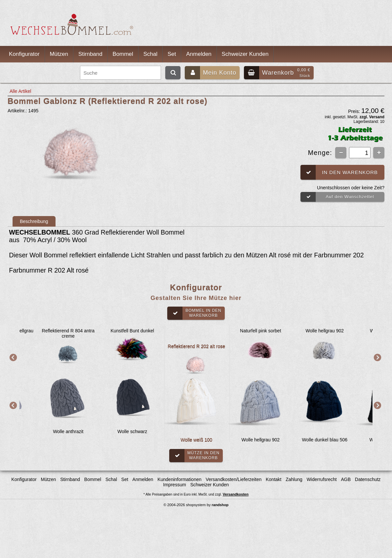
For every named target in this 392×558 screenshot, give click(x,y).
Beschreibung (34, 221)
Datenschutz (368, 479)
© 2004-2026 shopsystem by (196, 505)
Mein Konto (211, 73)
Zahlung (294, 479)
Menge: (321, 153)
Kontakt (274, 479)
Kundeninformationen (179, 479)
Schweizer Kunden (245, 54)
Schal (151, 54)
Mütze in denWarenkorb (194, 456)
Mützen (59, 54)
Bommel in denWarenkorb (194, 313)
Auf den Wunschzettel (337, 197)
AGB (346, 479)
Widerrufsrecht (322, 479)
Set (172, 54)
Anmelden (199, 54)
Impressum (175, 485)
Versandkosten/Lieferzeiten (234, 479)
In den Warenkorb (339, 172)
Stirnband (90, 54)
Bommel (123, 54)
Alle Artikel (20, 91)
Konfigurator (24, 54)
